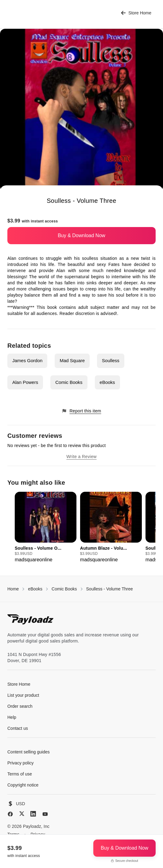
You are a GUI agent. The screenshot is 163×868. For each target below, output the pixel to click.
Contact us (18, 728)
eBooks (107, 382)
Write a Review (81, 457)
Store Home (136, 13)
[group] (46, 528)
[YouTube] (45, 814)
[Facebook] (10, 814)
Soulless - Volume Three (110, 589)
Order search (20, 706)
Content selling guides (29, 752)
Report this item (81, 411)
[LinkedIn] (33, 814)
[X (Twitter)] (22, 814)
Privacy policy (21, 763)
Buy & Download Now (81, 235)
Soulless (111, 360)
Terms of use (20, 774)
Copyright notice (23, 785)
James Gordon (27, 360)
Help (12, 717)
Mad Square (72, 360)
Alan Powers (25, 382)
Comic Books (69, 382)
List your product (23, 695)
